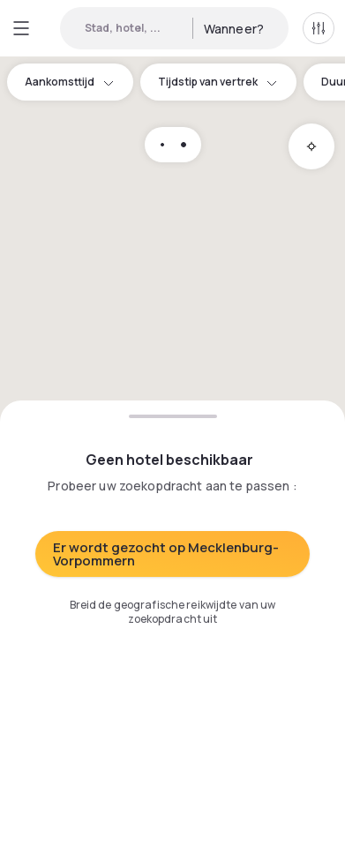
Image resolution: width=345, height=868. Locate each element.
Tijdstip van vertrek (218, 82)
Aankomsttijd (70, 82)
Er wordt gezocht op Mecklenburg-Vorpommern (166, 554)
